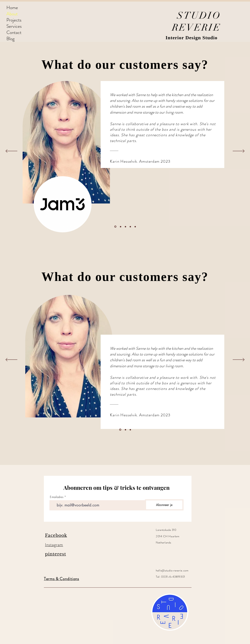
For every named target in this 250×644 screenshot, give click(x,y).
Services (14, 26)
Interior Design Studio (191, 38)
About (12, 14)
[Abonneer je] (164, 505)
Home (12, 8)
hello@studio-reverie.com (172, 570)
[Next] (239, 151)
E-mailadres (57, 497)
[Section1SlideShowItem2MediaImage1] (121, 227)
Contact (14, 32)
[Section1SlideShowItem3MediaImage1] (130, 430)
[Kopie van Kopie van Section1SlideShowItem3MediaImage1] (135, 227)
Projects (14, 20)
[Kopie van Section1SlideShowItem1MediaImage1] (125, 227)
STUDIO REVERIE (196, 22)
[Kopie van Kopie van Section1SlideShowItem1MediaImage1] (130, 227)
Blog (11, 39)
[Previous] (11, 151)
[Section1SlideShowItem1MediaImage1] (115, 227)
